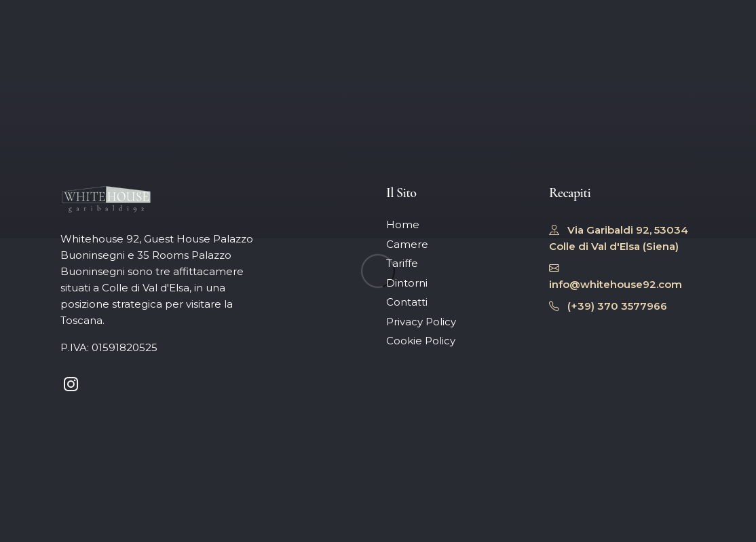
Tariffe (402, 263)
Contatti (407, 302)
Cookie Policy (421, 341)
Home (403, 224)
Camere (407, 244)
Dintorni (407, 283)
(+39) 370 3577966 (608, 306)
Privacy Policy (421, 322)
